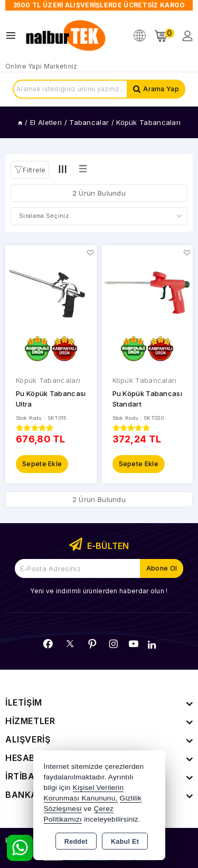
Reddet (76, 842)
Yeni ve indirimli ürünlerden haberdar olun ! (99, 591)
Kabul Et (125, 842)
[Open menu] (13, 36)
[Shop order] (99, 216)
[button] (30, 170)
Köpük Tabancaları (48, 380)
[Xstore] (67, 36)
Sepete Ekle (42, 464)
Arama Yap (161, 89)
